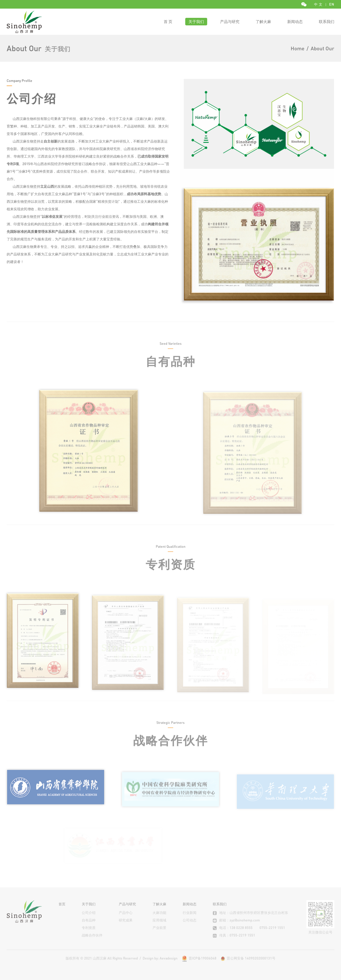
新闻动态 (295, 21)
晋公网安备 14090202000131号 (248, 965)
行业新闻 (190, 919)
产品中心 (126, 919)
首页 (62, 910)
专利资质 (89, 934)
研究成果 (126, 927)
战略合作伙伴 (92, 942)
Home (298, 48)
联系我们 (327, 21)
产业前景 (159, 934)
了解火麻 (263, 21)
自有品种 (89, 927)
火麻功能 (159, 919)
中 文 (318, 4)
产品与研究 (230, 21)
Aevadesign (169, 965)
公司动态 (190, 927)
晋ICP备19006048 (203, 965)
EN (332, 4)
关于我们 (196, 21)
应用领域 (159, 927)
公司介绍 (89, 919)
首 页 (168, 21)
